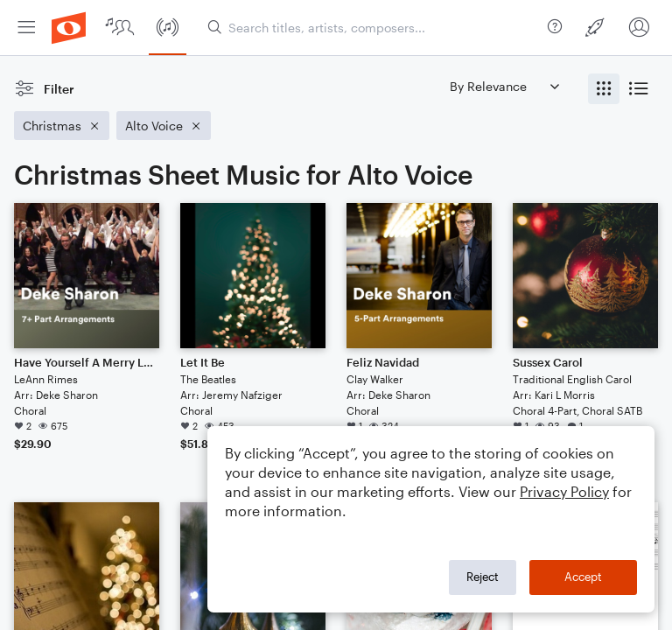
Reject (483, 577)
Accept (583, 577)
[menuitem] (26, 28)
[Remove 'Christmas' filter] (62, 126)
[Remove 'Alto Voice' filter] (164, 126)
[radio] (604, 89)
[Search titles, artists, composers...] (374, 28)
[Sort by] (504, 86)
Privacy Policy (564, 491)
